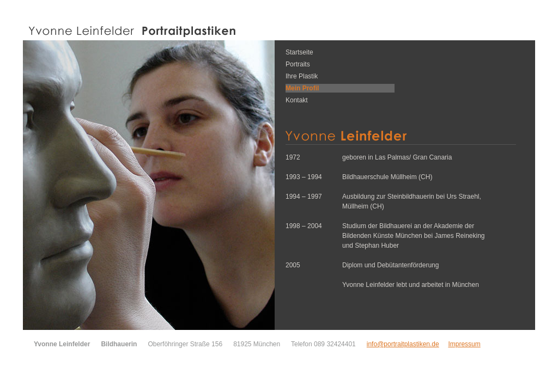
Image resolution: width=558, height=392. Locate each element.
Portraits (298, 64)
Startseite (299, 52)
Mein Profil (302, 88)
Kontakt (297, 100)
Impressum (464, 344)
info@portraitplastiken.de (403, 344)
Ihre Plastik (302, 76)
